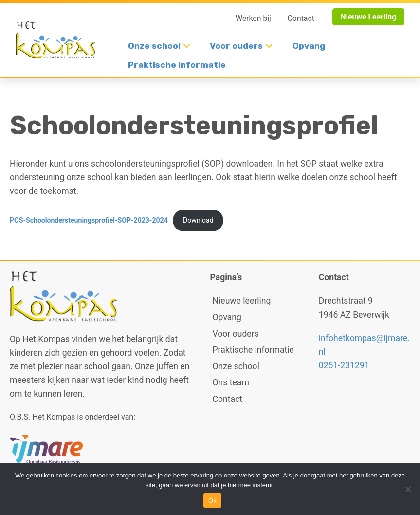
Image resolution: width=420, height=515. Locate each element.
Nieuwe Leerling (369, 17)
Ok (212, 501)
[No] (408, 489)
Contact (301, 18)
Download (198, 220)
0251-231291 (344, 365)
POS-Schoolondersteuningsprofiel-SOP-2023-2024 (89, 220)
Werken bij (253, 18)
